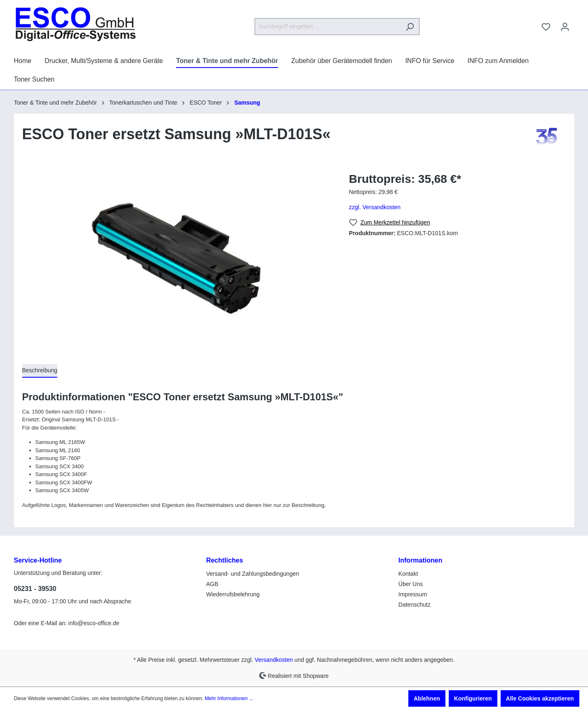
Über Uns (411, 584)
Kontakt (408, 574)
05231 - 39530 (35, 589)
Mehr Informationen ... (229, 698)
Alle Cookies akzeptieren (540, 698)
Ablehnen (427, 698)
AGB (212, 584)
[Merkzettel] (546, 27)
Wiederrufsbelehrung (233, 594)
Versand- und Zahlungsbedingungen (253, 574)
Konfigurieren (473, 698)
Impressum (413, 594)
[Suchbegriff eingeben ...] (328, 27)
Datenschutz (415, 605)
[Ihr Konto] (565, 27)
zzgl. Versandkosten (375, 207)
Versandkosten (274, 660)
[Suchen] (410, 27)
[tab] (40, 371)
